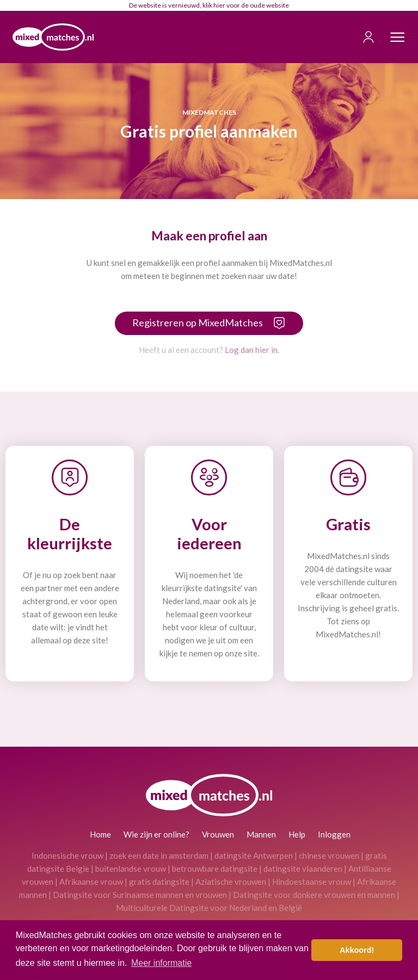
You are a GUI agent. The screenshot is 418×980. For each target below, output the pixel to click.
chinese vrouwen (329, 855)
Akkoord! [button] (357, 950)
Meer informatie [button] (161, 963)
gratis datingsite (159, 882)
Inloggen (334, 834)
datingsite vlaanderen (303, 869)
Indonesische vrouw (67, 855)
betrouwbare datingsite (215, 869)
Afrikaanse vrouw (91, 882)
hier (219, 5)
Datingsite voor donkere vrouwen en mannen (314, 895)
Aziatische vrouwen (231, 882)
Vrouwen (218, 834)
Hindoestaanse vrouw (312, 882)
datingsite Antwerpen (254, 855)
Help (297, 834)
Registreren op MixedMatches (198, 322)
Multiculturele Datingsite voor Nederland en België (209, 908)
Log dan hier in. (252, 350)
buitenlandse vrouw (131, 869)
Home (100, 834)
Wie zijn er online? (156, 834)
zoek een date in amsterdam (159, 855)
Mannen (261, 834)
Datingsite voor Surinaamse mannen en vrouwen (140, 895)
